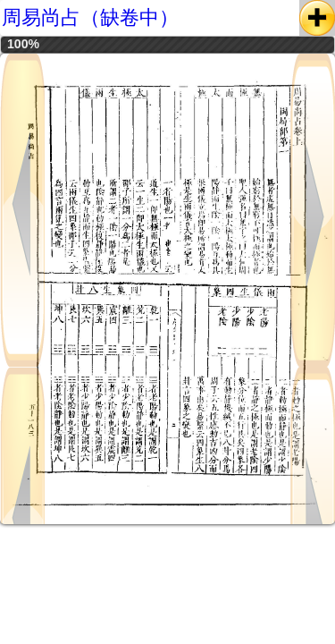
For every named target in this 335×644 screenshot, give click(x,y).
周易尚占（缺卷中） (90, 17)
